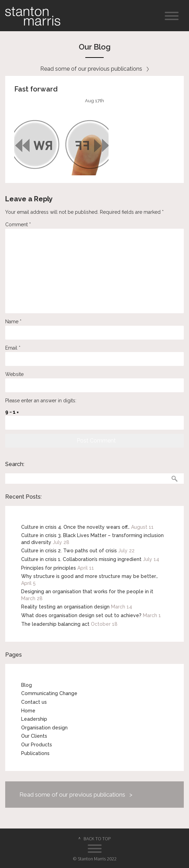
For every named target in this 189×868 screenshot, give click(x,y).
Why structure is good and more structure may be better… (90, 576)
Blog (27, 685)
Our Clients (34, 736)
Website (14, 374)
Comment (18, 225)
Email (13, 348)
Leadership (34, 719)
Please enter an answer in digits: (41, 401)
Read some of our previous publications (94, 69)
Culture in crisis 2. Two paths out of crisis (69, 551)
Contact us (34, 702)
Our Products (37, 745)
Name (13, 322)
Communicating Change (49, 693)
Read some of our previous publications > (76, 795)
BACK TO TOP (97, 839)
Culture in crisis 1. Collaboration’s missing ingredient (81, 559)
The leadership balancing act (55, 624)
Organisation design (44, 728)
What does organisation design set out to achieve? (81, 615)
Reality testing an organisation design (65, 607)
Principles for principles (49, 568)
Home (28, 711)
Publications (35, 753)
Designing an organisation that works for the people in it (87, 591)
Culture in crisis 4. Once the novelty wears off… (75, 527)
